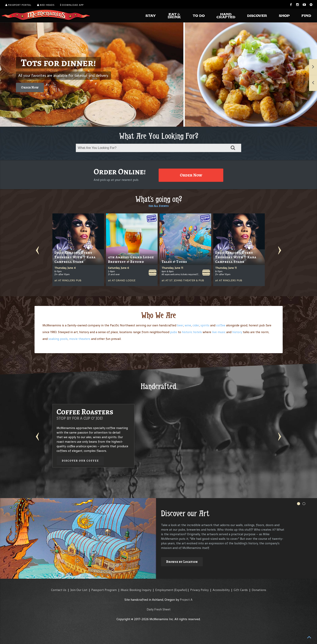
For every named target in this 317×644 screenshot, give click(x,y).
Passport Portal (18, 5)
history (237, 332)
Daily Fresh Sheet (159, 609)
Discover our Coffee (80, 461)
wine (188, 325)
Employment (164, 590)
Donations (259, 590)
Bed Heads (46, 5)
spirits (205, 325)
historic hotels (192, 332)
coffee (221, 325)
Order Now (30, 87)
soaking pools (58, 339)
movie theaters (80, 339)
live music (219, 332)
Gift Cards (241, 590)
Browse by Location (182, 562)
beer (180, 325)
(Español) (181, 590)
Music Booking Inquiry (136, 590)
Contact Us (59, 590)
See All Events (159, 206)
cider (196, 325)
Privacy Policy (199, 590)
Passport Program (104, 590)
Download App (72, 5)
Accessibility (221, 590)
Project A (186, 600)
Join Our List (79, 590)
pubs (174, 332)
